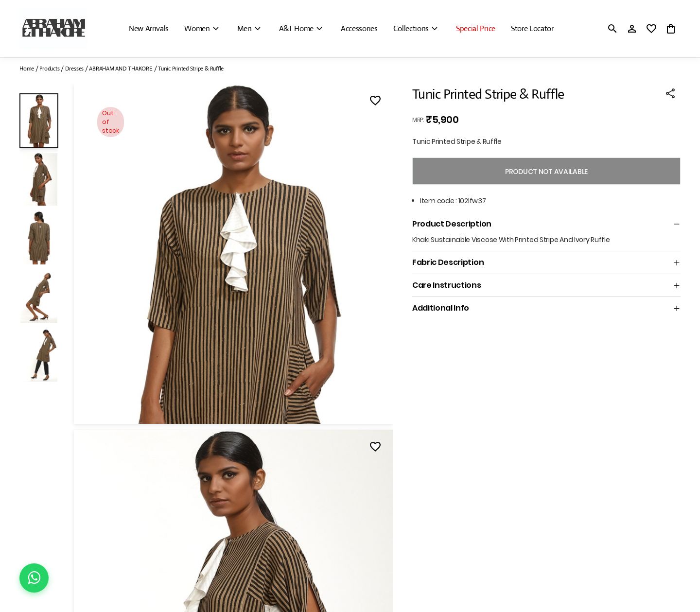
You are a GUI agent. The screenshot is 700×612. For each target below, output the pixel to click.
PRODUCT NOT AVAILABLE (546, 172)
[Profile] (632, 29)
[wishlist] (651, 29)
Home (27, 69)
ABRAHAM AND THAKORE (121, 69)
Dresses (74, 69)
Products (49, 69)
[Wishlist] (375, 102)
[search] (612, 29)
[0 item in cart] (671, 29)
